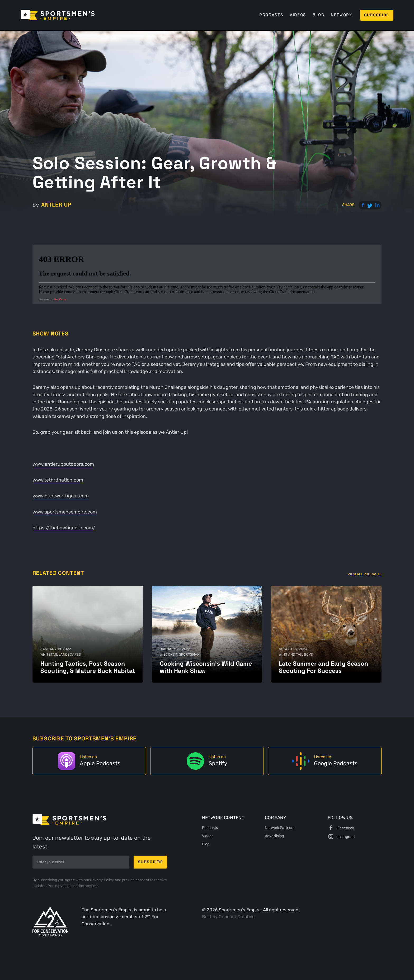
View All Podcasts (365, 574)
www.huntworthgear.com (61, 496)
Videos (298, 15)
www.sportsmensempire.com (65, 512)
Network (342, 15)
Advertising (274, 836)
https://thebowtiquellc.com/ (64, 528)
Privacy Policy (102, 880)
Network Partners (280, 828)
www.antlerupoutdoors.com (63, 464)
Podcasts (271, 15)
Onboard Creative (237, 917)
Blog (319, 15)
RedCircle (60, 299)
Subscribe (377, 15)
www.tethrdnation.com (58, 480)
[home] (58, 15)
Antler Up (56, 205)
